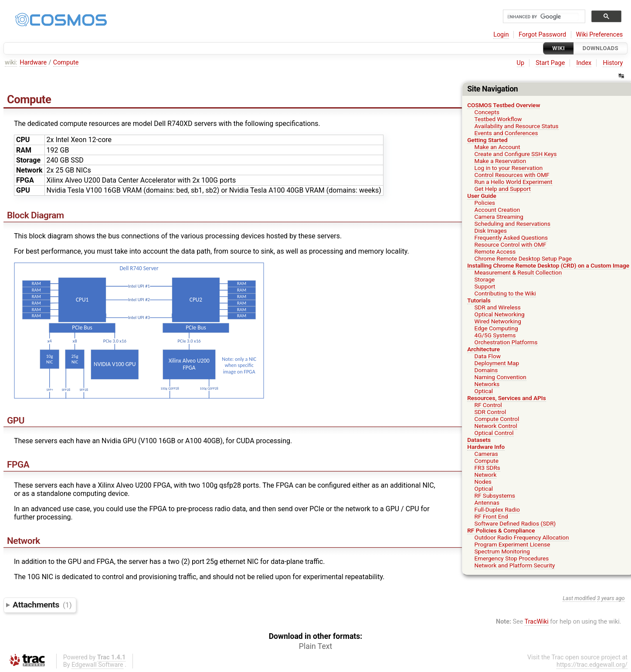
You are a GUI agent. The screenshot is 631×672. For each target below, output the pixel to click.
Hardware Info (486, 447)
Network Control (496, 426)
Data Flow (488, 356)
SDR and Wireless (498, 307)
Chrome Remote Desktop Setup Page (523, 258)
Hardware (33, 63)
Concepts (487, 112)
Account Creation (497, 210)
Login (501, 35)
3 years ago (611, 598)
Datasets (479, 440)
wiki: (11, 63)
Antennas (487, 502)
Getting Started (487, 140)
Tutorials (479, 300)
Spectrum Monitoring (502, 551)
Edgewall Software (97, 665)
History (613, 63)
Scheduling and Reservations (513, 224)
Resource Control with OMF (511, 244)
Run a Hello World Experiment (514, 182)
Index (584, 63)
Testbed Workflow (498, 119)
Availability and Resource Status (517, 126)
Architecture (483, 349)
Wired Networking (498, 321)
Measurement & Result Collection (518, 272)
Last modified (579, 598)
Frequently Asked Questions (511, 238)
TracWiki (537, 622)
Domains (486, 370)
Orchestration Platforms (506, 342)
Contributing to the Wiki (505, 293)
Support (485, 286)
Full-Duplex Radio (497, 509)
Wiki (558, 48)
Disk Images (491, 231)
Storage (485, 279)
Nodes (483, 482)
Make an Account (497, 147)
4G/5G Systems (495, 335)
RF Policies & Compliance (501, 530)
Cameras (486, 454)
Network (486, 475)
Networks (487, 384)
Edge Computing (496, 328)
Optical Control (494, 433)
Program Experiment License (512, 544)
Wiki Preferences (599, 35)
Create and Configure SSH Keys (516, 154)
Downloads (600, 48)
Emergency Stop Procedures (512, 558)
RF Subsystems (495, 496)
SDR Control (490, 412)
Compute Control (497, 419)
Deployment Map (497, 363)
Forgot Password (542, 35)
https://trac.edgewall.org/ (592, 665)
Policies (485, 203)
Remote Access (495, 251)
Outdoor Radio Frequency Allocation (522, 537)
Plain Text (315, 646)
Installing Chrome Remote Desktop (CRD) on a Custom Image (548, 265)
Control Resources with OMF (512, 175)
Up (521, 63)
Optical (484, 391)
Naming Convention (500, 377)
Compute (66, 63)
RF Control (488, 405)
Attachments (42, 605)
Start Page (550, 63)
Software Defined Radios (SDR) (515, 523)
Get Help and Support (503, 189)
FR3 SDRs (487, 468)
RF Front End (491, 516)
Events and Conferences (506, 133)
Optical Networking (500, 314)
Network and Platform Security (515, 565)
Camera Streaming (499, 217)
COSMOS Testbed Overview (504, 105)
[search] (543, 17)
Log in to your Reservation (509, 168)
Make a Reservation (500, 161)
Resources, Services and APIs (506, 398)
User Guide (482, 196)
